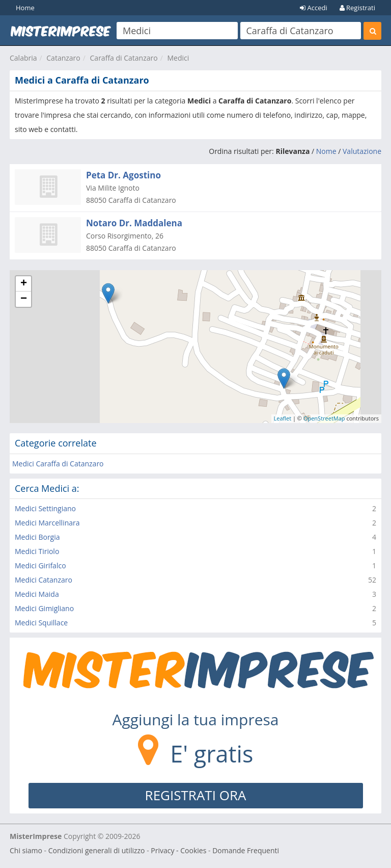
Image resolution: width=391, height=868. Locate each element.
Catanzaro (63, 58)
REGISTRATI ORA (196, 795)
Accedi (314, 8)
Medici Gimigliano (44, 608)
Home (25, 8)
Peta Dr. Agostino (123, 175)
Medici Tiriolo (37, 551)
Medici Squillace (41, 623)
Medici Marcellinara (47, 523)
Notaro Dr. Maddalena (134, 223)
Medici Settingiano (45, 508)
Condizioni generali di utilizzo (97, 850)
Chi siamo (26, 850)
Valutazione (362, 151)
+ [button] (24, 284)
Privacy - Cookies (178, 850)
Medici (178, 58)
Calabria (23, 58)
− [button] (24, 299)
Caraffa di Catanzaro (124, 58)
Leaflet (283, 418)
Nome (326, 151)
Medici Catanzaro (44, 580)
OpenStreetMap (324, 418)
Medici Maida (37, 594)
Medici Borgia (37, 537)
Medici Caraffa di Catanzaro (58, 464)
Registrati (357, 8)
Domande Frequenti (246, 850)
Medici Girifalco (40, 565)
